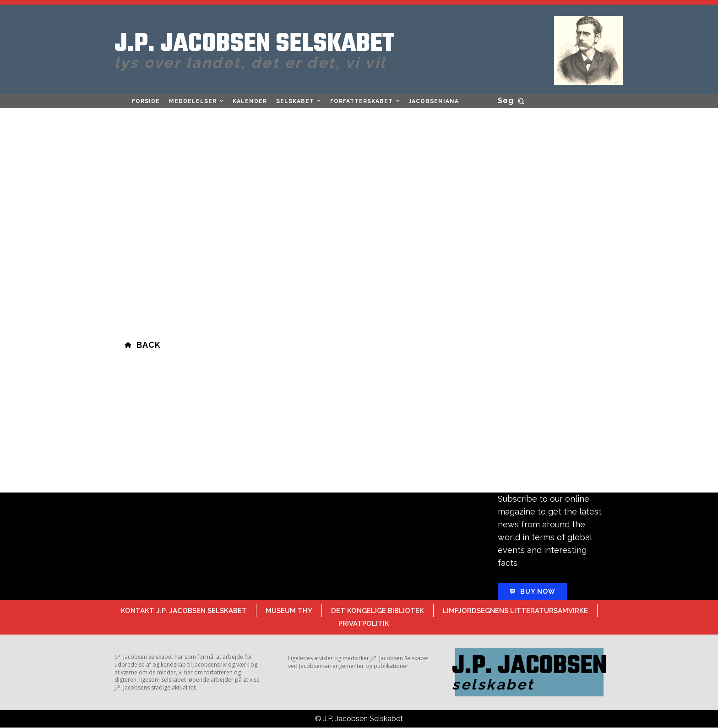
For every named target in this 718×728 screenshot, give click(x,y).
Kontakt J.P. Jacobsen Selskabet (184, 611)
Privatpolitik (364, 624)
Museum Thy (289, 611)
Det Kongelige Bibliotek (378, 611)
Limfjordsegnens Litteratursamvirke (515, 611)
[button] (513, 101)
